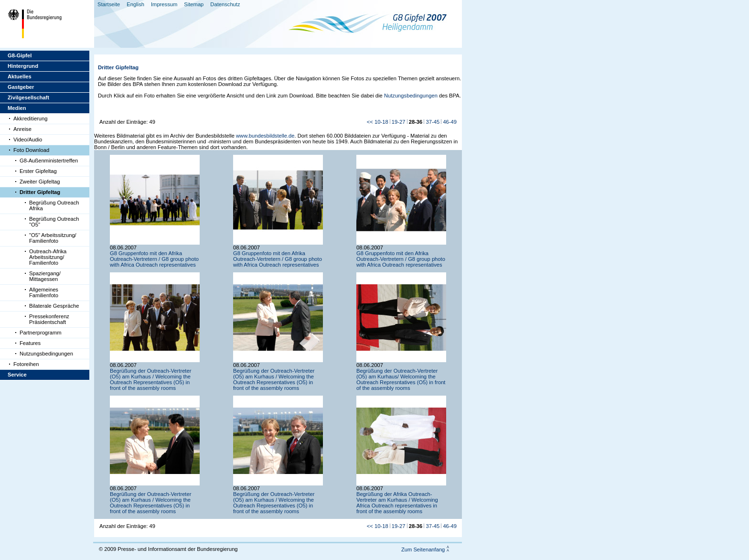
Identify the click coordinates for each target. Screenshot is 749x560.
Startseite (109, 4)
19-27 (399, 122)
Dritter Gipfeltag (40, 192)
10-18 (381, 122)
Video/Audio (28, 140)
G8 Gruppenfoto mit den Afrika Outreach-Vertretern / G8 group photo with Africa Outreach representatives (154, 259)
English (135, 4)
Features (30, 343)
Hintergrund (23, 66)
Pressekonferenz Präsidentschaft (49, 319)
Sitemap (194, 4)
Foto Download (31, 150)
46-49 (450, 122)
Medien (17, 108)
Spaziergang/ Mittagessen (45, 276)
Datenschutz (225, 4)
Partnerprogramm (41, 333)
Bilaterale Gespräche (54, 306)
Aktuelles (20, 76)
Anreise (22, 129)
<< (370, 122)
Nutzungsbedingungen (46, 354)
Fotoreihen (26, 364)
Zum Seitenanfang (423, 549)
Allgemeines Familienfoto (44, 292)
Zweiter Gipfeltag (40, 182)
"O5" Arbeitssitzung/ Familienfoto (53, 238)
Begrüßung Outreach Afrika (54, 205)
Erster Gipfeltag (38, 171)
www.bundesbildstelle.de (265, 136)
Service (17, 375)
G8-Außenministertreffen (49, 161)
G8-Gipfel (20, 55)
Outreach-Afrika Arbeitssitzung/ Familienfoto (48, 257)
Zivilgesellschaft (28, 97)
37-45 (433, 122)
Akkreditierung (31, 118)
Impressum (164, 4)
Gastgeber (21, 87)
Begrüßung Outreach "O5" (54, 222)
